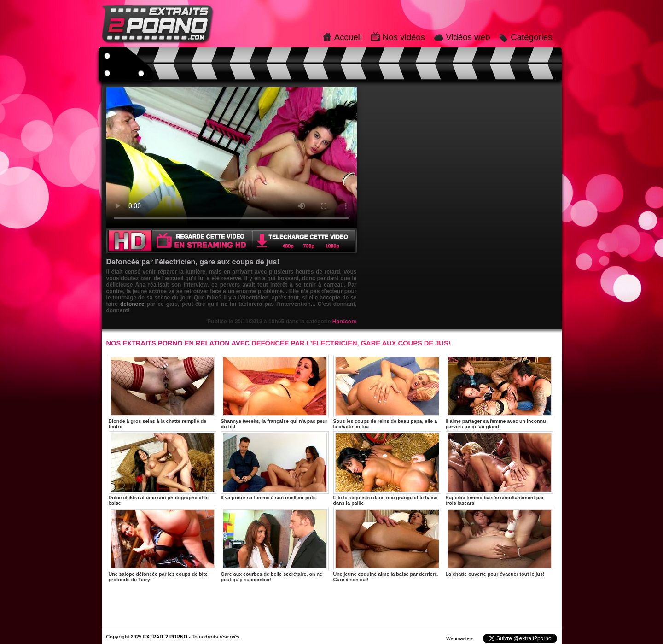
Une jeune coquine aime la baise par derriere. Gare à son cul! (387, 545)
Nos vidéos (404, 37)
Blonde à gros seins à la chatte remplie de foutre (163, 392)
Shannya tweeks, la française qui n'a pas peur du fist (275, 392)
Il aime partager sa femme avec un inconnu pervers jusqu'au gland (500, 392)
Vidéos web (468, 37)
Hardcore (345, 322)
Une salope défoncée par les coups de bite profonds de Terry (163, 545)
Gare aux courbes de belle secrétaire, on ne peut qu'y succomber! (275, 545)
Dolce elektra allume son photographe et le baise (163, 468)
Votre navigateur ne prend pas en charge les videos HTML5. (232, 158)
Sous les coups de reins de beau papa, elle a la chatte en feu (387, 392)
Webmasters (460, 638)
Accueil (348, 37)
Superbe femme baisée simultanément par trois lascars (500, 468)
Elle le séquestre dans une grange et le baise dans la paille (387, 468)
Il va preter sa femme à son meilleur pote (275, 466)
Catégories (531, 37)
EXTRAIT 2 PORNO (165, 637)
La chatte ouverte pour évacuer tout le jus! (500, 542)
